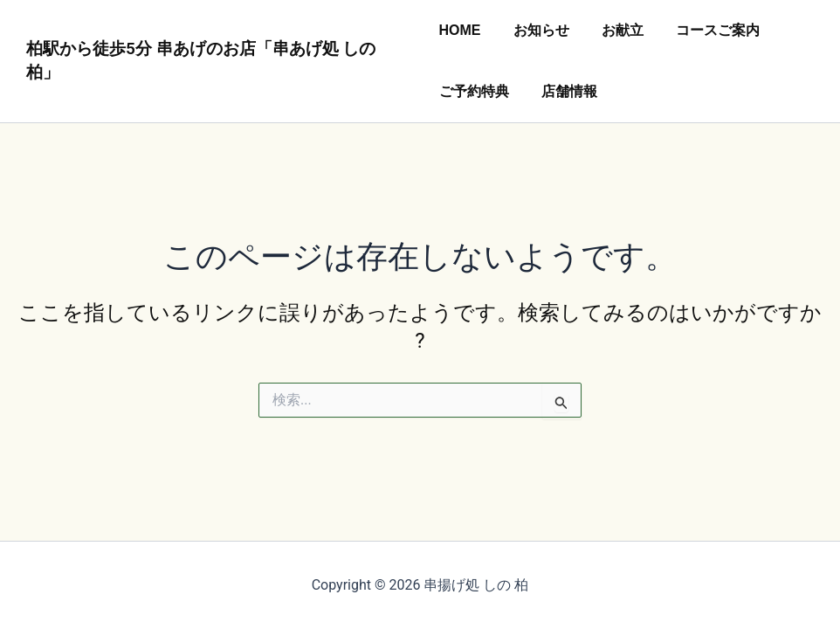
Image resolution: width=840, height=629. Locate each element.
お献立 (614, 30)
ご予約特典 (474, 91)
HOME (460, 30)
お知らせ (537, 30)
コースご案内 (705, 30)
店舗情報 (565, 91)
